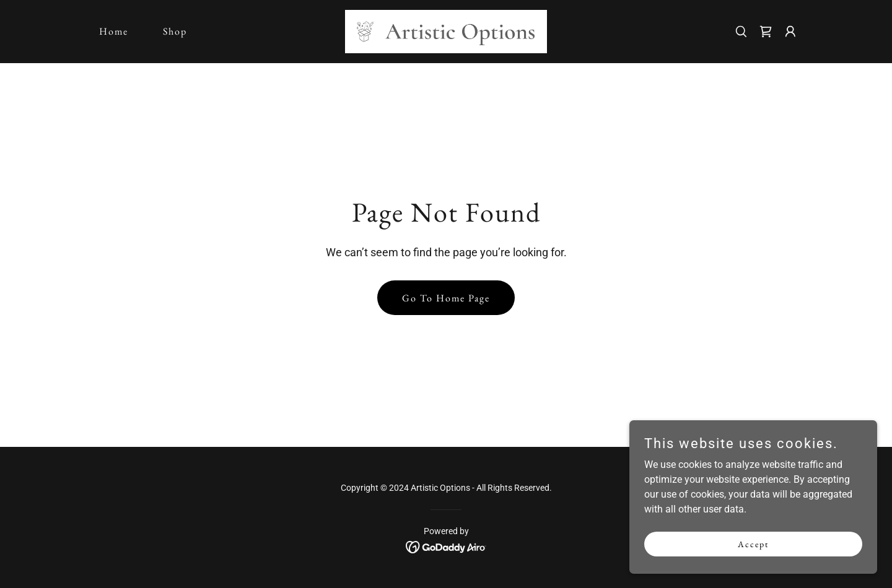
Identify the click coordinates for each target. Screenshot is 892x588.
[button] (790, 32)
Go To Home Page (446, 298)
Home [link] (114, 31)
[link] (446, 31)
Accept (753, 552)
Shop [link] (175, 31)
